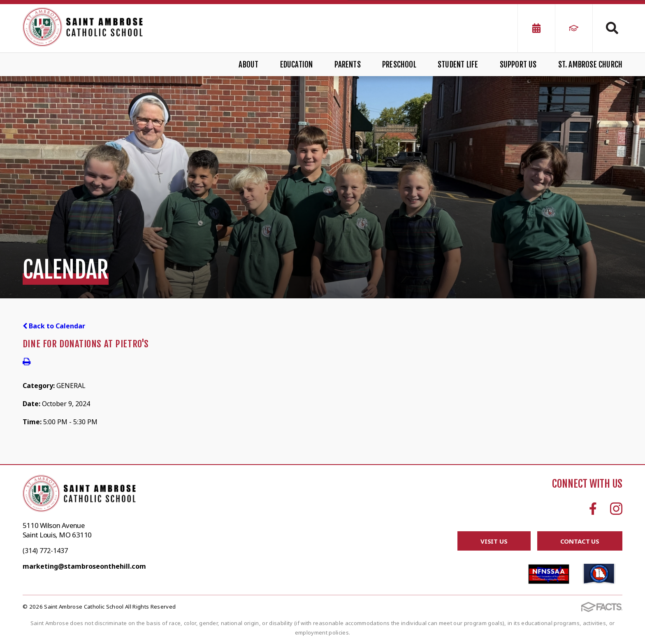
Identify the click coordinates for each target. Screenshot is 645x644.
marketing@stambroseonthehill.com (84, 566)
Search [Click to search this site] (612, 28)
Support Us (518, 65)
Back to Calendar (54, 326)
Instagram (616, 509)
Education (297, 65)
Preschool (399, 65)
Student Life (458, 65)
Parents (348, 65)
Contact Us (580, 541)
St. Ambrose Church (590, 65)
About (248, 65)
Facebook (593, 509)
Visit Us (494, 541)
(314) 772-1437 (45, 551)
